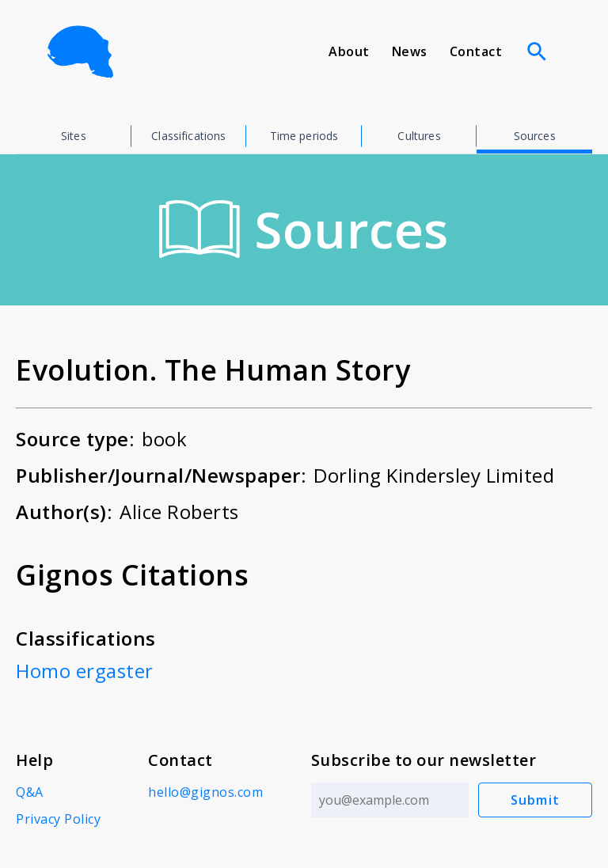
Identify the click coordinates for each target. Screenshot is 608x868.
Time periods (304, 136)
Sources (535, 136)
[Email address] (390, 800)
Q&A (30, 792)
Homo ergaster (85, 671)
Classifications (188, 136)
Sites (74, 136)
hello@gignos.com (205, 792)
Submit (536, 800)
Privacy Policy (58, 819)
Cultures (419, 136)
